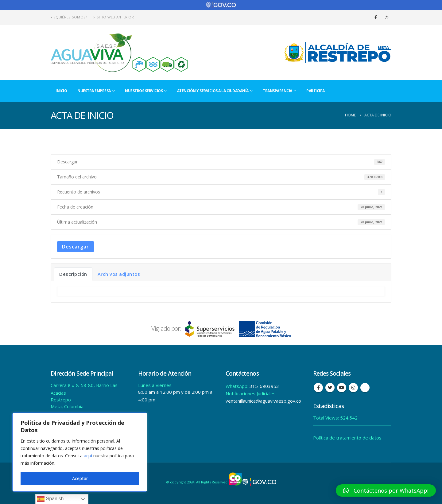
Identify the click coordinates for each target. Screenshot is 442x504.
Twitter (330, 388)
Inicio (61, 91)
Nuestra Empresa (94, 91)
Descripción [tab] (73, 274)
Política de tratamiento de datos (347, 438)
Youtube (342, 388)
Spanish (50, 499)
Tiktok (365, 388)
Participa (316, 91)
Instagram (353, 388)
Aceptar (80, 478)
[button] (386, 490)
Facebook (318, 388)
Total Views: (327, 418)
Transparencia (277, 91)
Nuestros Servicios (144, 91)
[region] (80, 452)
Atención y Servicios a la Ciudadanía (213, 91)
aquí (88, 456)
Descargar (76, 247)
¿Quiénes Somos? (69, 17)
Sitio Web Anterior (114, 17)
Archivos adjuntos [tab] (119, 274)
